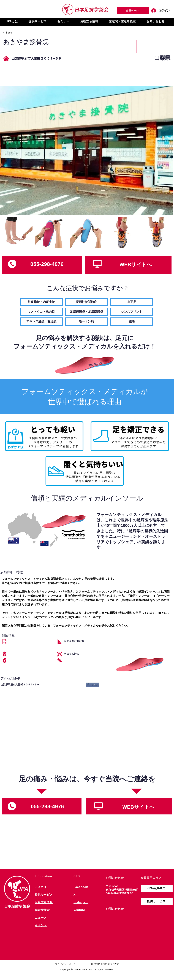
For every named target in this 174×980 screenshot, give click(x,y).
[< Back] (16, 33)
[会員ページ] (133, 11)
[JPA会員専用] (157, 888)
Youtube (80, 910)
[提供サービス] (157, 901)
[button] (12, 22)
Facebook (81, 887)
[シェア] (93, 685)
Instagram (81, 902)
